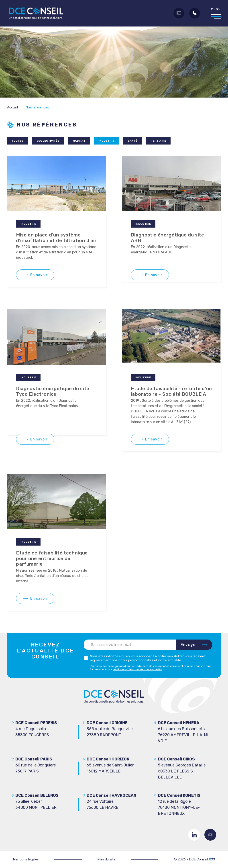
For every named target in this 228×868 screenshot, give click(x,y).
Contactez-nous (210, 835)
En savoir (39, 275)
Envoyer (189, 645)
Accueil (12, 107)
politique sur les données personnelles (137, 669)
